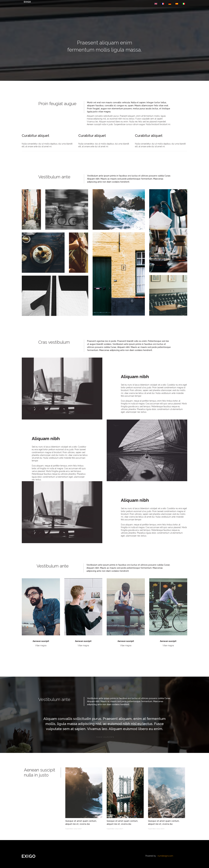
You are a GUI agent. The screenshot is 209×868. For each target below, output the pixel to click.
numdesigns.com (165, 856)
